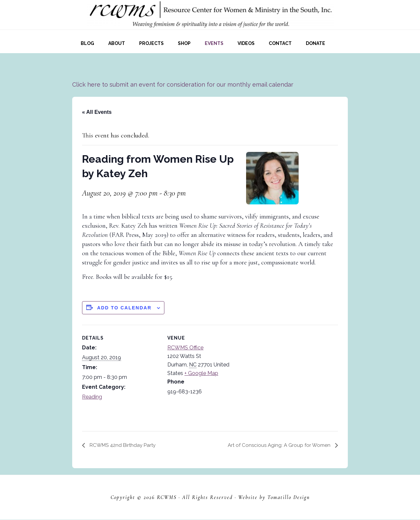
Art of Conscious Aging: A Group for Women (278, 445)
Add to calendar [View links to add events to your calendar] (124, 308)
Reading (92, 397)
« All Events (97, 112)
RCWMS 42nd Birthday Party (124, 445)
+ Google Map (201, 373)
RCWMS (167, 498)
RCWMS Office (185, 348)
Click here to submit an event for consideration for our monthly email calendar (183, 84)
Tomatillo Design (289, 498)
